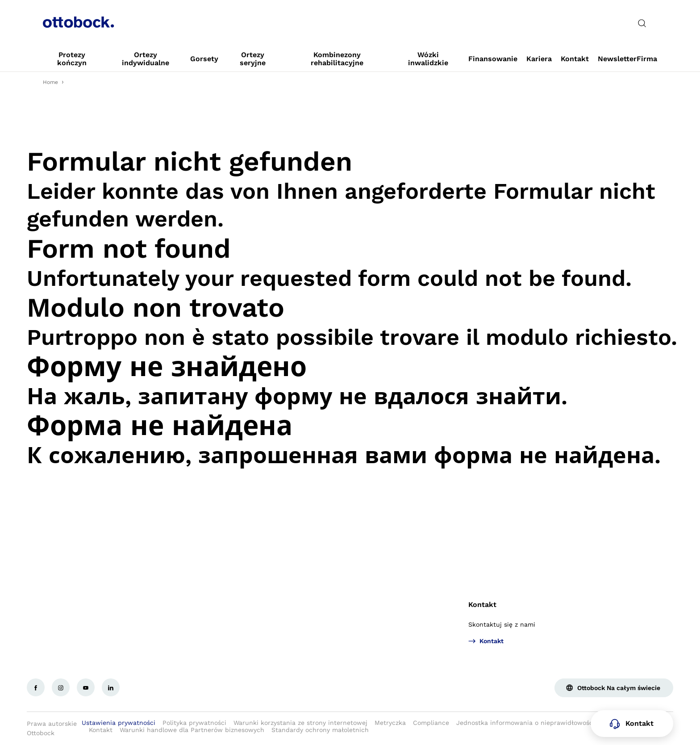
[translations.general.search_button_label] (642, 23)
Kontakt (482, 605)
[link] (72, 59)
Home (50, 82)
